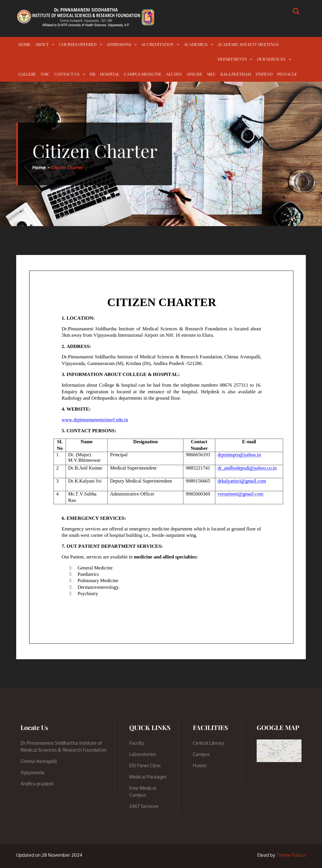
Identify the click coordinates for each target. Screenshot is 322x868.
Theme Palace (291, 855)
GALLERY (27, 74)
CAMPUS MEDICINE (143, 74)
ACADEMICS (196, 44)
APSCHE (194, 74)
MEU (211, 74)
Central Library (208, 743)
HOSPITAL (110, 74)
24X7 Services (144, 806)
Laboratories (143, 754)
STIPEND (264, 74)
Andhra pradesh (37, 784)
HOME (25, 44)
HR (92, 74)
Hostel (200, 765)
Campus (201, 754)
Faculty (137, 743)
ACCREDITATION (158, 44)
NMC (45, 74)
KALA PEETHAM (236, 74)
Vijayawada (33, 772)
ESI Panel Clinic (145, 765)
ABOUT (42, 44)
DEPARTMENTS (232, 59)
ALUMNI (174, 74)
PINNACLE (287, 74)
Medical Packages (148, 777)
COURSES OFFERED (78, 44)
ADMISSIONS (119, 44)
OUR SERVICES (271, 59)
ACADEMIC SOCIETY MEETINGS (248, 44)
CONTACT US (67, 74)
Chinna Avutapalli (39, 761)
